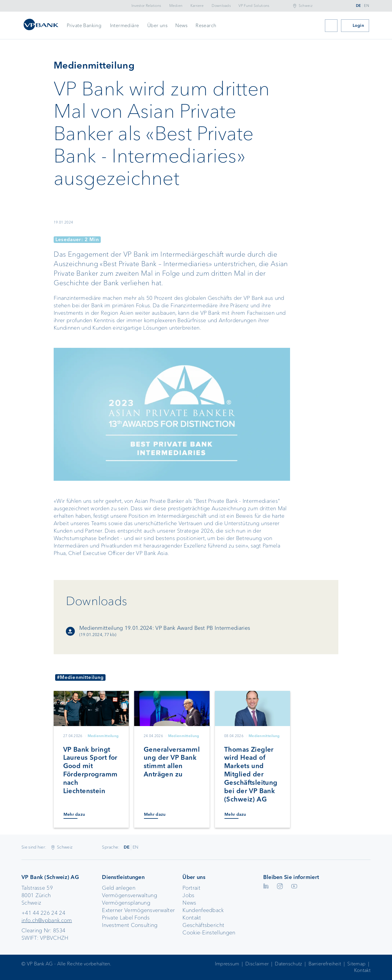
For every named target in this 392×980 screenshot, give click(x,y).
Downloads (221, 6)
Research (206, 25)
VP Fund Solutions (254, 6)
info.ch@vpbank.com (47, 920)
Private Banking (84, 25)
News (182, 25)
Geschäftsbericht (203, 925)
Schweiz (306, 6)
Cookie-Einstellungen (209, 933)
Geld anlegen (119, 888)
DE (358, 6)
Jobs (188, 895)
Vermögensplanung (126, 903)
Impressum (227, 964)
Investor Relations (146, 6)
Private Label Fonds (126, 918)
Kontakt (192, 918)
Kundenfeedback (203, 910)
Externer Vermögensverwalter (138, 910)
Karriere (197, 6)
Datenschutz (288, 964)
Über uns (157, 25)
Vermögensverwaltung (130, 895)
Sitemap (356, 964)
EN (367, 6)
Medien (176, 6)
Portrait (191, 888)
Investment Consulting (130, 925)
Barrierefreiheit (325, 964)
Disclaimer (257, 964)
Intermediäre (125, 25)
